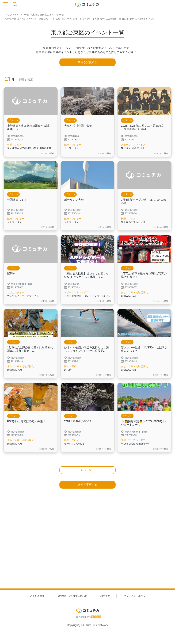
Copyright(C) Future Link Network (87, 625)
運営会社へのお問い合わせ (73, 596)
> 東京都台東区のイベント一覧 (47, 15)
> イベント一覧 (21, 15)
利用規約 (105, 596)
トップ (8, 15)
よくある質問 (37, 596)
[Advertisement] (87, 545)
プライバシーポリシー (136, 596)
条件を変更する (87, 62)
